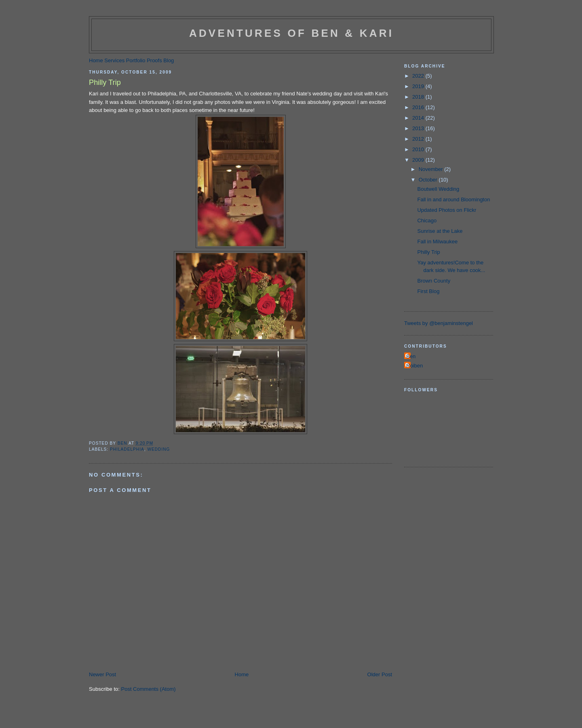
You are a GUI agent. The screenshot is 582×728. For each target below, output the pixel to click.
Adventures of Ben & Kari (291, 33)
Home (96, 60)
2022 (419, 76)
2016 (419, 107)
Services (114, 60)
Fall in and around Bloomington (453, 199)
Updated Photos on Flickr (447, 210)
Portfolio (136, 60)
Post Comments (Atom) (149, 689)
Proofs (154, 60)
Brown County (434, 281)
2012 (419, 139)
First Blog (428, 291)
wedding (158, 449)
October (429, 180)
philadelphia (127, 449)
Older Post (380, 674)
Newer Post (102, 674)
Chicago (427, 221)
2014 (419, 118)
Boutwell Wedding (438, 189)
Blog (169, 60)
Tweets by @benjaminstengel (439, 323)
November (432, 169)
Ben (411, 356)
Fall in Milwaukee (437, 242)
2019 (419, 86)
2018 (419, 97)
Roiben (414, 366)
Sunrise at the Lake (440, 231)
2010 (419, 149)
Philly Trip (428, 252)
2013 (419, 128)
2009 (419, 160)
